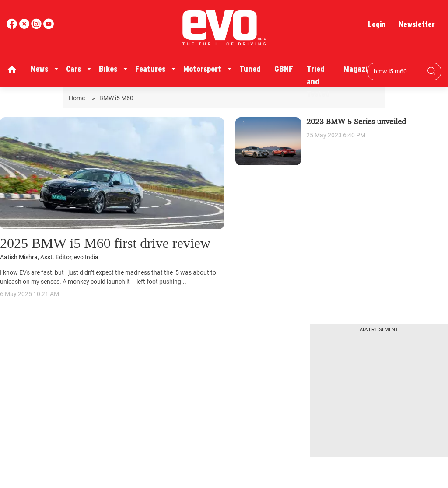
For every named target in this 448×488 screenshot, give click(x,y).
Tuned (250, 69)
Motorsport (202, 69)
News (39, 69)
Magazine (360, 69)
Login (377, 24)
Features (150, 69)
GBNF (284, 69)
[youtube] (37, 27)
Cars (73, 69)
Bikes (108, 69)
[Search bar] (398, 71)
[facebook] (13, 27)
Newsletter (417, 24)
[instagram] (49, 27)
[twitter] (25, 27)
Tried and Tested (318, 81)
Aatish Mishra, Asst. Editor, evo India (49, 257)
